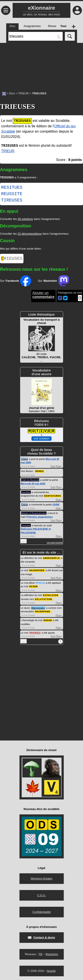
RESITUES (12, 188)
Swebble (26, 493)
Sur (16, 282)
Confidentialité (41, 911)
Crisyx (25, 460)
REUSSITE (12, 194)
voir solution (41, 440)
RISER (33, 587)
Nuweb (51, 970)
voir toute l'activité (55, 543)
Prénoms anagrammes (40, 518)
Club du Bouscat (30, 481)
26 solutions (25, 219)
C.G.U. (42, 895)
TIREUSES (12, 201)
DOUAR (48, 620)
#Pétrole (40, 583)
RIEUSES (12, 259)
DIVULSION (51, 595)
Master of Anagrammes (34, 514)
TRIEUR (23, 93)
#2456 (56, 505)
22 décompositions (29, 234)
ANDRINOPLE (52, 559)
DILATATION (43, 599)
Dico (12, 93)
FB (40, 953)
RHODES (35, 632)
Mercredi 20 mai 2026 (33, 485)
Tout (53, 468)
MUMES (40, 472)
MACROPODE (37, 571)
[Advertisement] (41, 65)
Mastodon (52, 953)
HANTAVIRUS (52, 497)
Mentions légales (42, 878)
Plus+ (59, 468)
